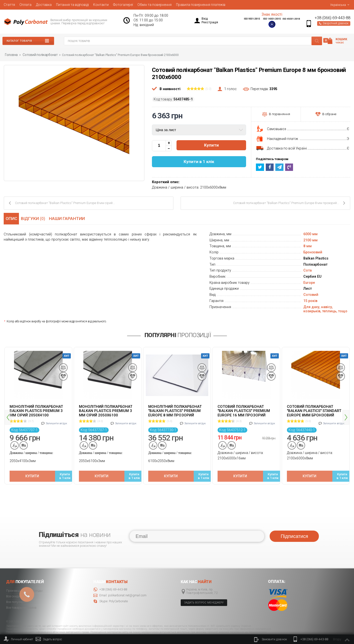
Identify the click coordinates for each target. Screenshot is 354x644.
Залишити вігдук (56, 421)
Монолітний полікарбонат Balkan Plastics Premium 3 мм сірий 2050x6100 (106, 411)
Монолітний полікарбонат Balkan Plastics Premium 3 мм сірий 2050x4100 (36, 411)
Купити (211, 145)
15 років (310, 301)
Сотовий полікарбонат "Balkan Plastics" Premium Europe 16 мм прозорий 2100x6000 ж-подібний (244, 411)
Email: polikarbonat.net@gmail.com (120, 581)
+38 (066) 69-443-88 (332, 18)
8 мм (308, 246)
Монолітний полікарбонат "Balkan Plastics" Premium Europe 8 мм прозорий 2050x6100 (175, 411)
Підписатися (294, 522)
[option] (38, 412)
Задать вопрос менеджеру (204, 588)
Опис (11, 218)
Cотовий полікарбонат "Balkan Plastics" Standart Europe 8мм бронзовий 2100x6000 (314, 411)
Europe (309, 282)
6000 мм (310, 234)
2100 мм (310, 240)
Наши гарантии (69, 218)
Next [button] (346, 410)
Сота (308, 270)
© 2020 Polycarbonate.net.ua (335, 630)
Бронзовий (313, 252)
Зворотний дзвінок (334, 23)
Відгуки (35, 218)
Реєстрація (210, 22)
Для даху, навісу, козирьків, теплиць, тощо (325, 309)
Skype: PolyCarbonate (111, 587)
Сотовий (311, 295)
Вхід (205, 19)
